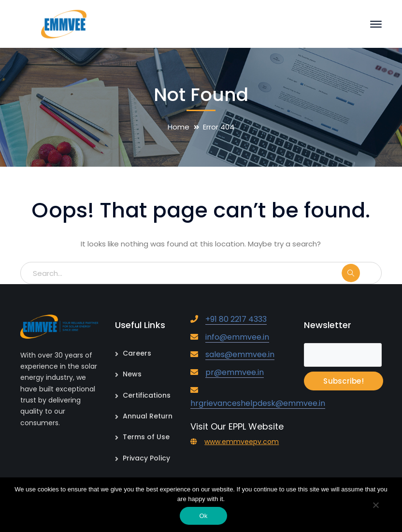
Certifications (147, 395)
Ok (203, 516)
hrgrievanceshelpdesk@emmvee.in (258, 403)
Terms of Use (146, 437)
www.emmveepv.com (242, 442)
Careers (137, 353)
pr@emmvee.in (235, 372)
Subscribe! (344, 381)
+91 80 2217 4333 (236, 319)
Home (179, 127)
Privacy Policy (146, 458)
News (132, 374)
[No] (375, 506)
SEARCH (361, 273)
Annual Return (148, 416)
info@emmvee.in (237, 337)
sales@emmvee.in (240, 354)
